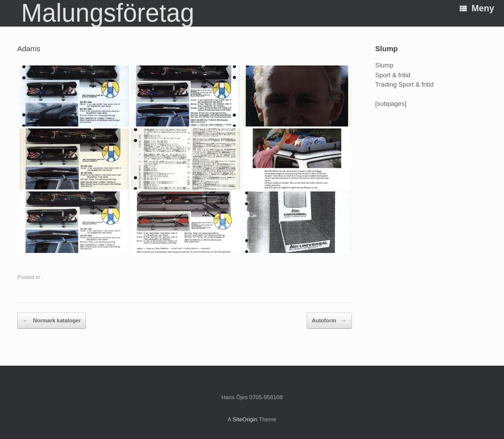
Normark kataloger (52, 321)
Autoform (330, 321)
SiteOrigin (245, 419)
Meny (477, 8)
